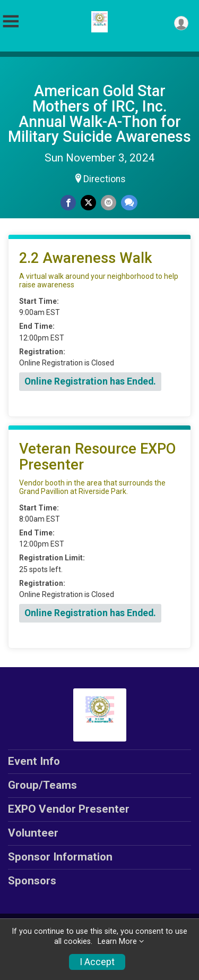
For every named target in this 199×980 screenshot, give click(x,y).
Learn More (117, 941)
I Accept (97, 962)
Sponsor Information (60, 857)
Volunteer (33, 833)
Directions (105, 179)
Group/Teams (42, 785)
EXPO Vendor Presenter (69, 809)
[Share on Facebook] (68, 203)
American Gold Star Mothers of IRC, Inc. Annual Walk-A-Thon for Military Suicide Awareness (99, 114)
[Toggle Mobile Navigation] (11, 22)
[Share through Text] (129, 203)
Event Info (34, 761)
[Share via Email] (109, 203)
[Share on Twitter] (88, 203)
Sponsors (32, 881)
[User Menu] (181, 23)
